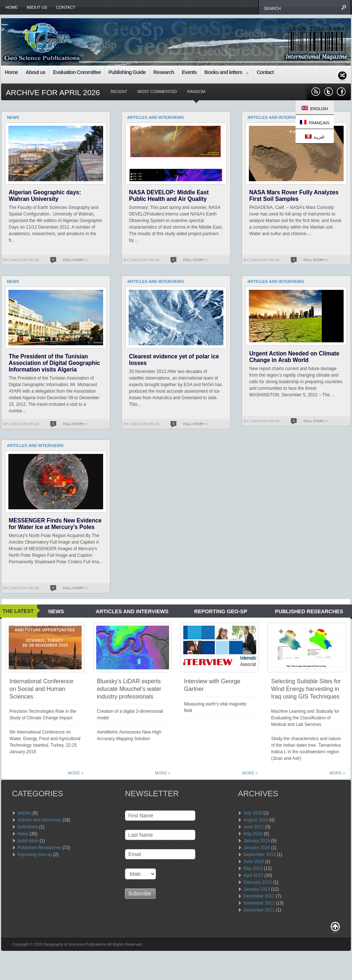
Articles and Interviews (39, 820)
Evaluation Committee (77, 72)
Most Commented (157, 92)
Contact (66, 7)
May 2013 (253, 868)
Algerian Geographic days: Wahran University (45, 196)
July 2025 (253, 813)
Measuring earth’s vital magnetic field (215, 707)
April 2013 (253, 875)
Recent (119, 92)
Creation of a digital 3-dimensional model (130, 715)
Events (189, 72)
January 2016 (257, 848)
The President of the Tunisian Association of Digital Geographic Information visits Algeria (54, 363)
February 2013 (258, 882)
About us (37, 7)
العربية (315, 137)
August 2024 (256, 820)
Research (164, 72)
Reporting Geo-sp (35, 855)
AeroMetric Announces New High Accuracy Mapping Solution (129, 735)
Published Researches (39, 848)
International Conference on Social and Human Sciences (41, 689)
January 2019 (257, 841)
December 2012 (259, 896)
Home (12, 7)
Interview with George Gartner (212, 685)
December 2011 (259, 910)
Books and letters (225, 73)
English (315, 108)
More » (76, 773)
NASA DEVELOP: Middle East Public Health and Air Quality (169, 196)
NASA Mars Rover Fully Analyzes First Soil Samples (294, 196)
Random (196, 92)
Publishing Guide (127, 72)
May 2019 (253, 834)
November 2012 (259, 903)
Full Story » (75, 260)
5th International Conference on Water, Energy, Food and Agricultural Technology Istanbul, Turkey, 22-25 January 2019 (45, 742)
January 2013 (257, 889)
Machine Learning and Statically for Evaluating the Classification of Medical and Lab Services (305, 718)
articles (24, 813)
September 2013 (260, 855)
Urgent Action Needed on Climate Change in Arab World (294, 357)
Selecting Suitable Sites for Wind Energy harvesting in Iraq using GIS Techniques (306, 689)
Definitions (28, 827)
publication (28, 841)
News (23, 834)
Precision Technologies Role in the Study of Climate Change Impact (43, 715)
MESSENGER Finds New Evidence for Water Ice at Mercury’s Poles (55, 524)
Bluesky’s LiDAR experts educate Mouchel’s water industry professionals (129, 689)
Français (315, 122)
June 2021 (254, 827)
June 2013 (254, 862)
